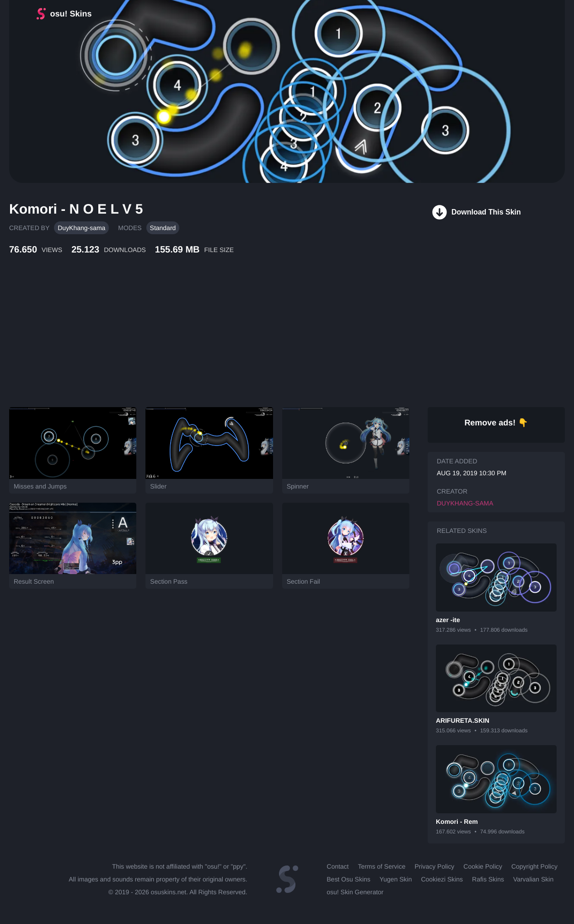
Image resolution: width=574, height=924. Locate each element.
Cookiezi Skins (442, 879)
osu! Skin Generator (355, 892)
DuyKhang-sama (81, 228)
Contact (338, 866)
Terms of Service (381, 866)
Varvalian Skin (533, 879)
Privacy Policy (434, 866)
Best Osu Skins (348, 879)
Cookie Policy (483, 866)
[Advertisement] (222, 341)
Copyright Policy (534, 866)
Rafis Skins (488, 879)
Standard (163, 228)
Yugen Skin (396, 879)
